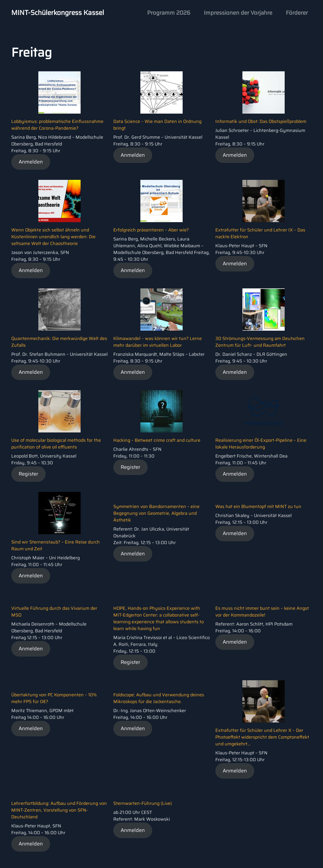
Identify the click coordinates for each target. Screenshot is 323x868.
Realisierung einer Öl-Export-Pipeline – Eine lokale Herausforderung (261, 444)
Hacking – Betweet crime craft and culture (157, 440)
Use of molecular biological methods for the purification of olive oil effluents (56, 444)
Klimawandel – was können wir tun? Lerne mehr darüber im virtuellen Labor (158, 342)
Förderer (297, 13)
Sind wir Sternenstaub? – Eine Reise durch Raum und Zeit (56, 545)
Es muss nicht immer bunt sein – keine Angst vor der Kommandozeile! (262, 612)
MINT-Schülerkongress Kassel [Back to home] (58, 13)
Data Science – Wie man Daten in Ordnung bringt (157, 125)
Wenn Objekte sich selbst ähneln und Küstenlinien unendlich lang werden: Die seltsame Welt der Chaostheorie (53, 237)
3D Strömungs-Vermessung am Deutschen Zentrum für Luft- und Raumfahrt (260, 342)
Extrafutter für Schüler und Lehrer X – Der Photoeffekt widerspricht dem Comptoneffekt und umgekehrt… (262, 737)
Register (28, 474)
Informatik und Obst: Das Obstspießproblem (261, 121)
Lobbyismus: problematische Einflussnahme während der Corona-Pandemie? (57, 125)
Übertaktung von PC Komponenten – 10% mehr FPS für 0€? (54, 698)
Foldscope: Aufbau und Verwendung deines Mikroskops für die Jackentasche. (159, 698)
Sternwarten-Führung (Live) (143, 803)
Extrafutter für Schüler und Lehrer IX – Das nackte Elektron (260, 233)
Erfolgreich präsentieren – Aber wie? (151, 230)
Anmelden (31, 162)
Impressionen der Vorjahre (238, 13)
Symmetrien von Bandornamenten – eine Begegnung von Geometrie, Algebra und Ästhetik (156, 513)
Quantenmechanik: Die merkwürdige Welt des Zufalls (59, 342)
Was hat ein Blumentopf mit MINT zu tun (258, 506)
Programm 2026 (169, 13)
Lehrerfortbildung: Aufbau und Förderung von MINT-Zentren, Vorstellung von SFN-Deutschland (59, 810)
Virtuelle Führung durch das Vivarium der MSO (54, 612)
